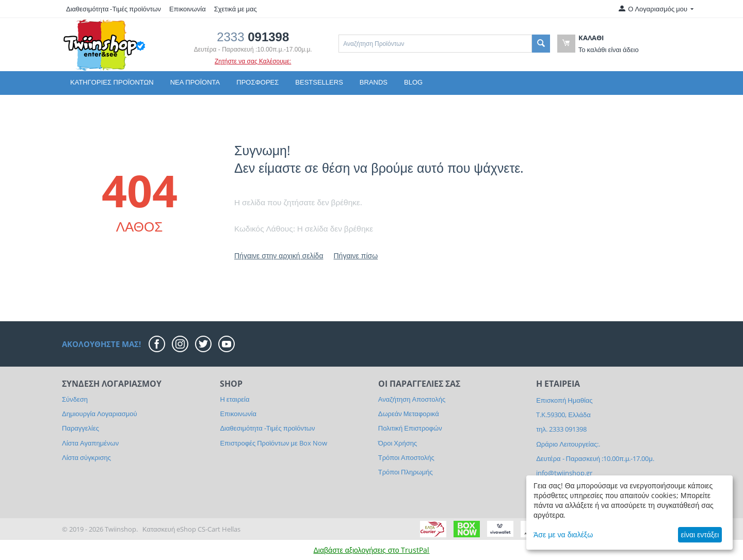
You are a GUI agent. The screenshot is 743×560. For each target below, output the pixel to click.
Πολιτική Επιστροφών (410, 428)
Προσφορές (257, 82)
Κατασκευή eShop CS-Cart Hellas (191, 529)
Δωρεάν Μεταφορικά (409, 414)
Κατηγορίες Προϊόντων (112, 82)
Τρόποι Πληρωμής (406, 472)
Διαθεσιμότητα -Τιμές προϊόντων (114, 9)
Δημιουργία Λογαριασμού (100, 414)
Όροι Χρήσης (398, 443)
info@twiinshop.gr (564, 473)
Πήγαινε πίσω (356, 256)
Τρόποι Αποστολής (406, 457)
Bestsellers (319, 82)
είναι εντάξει (700, 534)
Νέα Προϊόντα (195, 82)
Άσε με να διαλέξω (563, 534)
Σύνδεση (75, 399)
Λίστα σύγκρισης (86, 457)
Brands (374, 82)
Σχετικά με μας (236, 9)
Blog (413, 82)
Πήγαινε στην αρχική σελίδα (279, 256)
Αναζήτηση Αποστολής (412, 399)
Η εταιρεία (235, 399)
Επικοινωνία (188, 9)
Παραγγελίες (80, 428)
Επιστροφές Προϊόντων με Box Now (273, 443)
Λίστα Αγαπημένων (90, 443)
